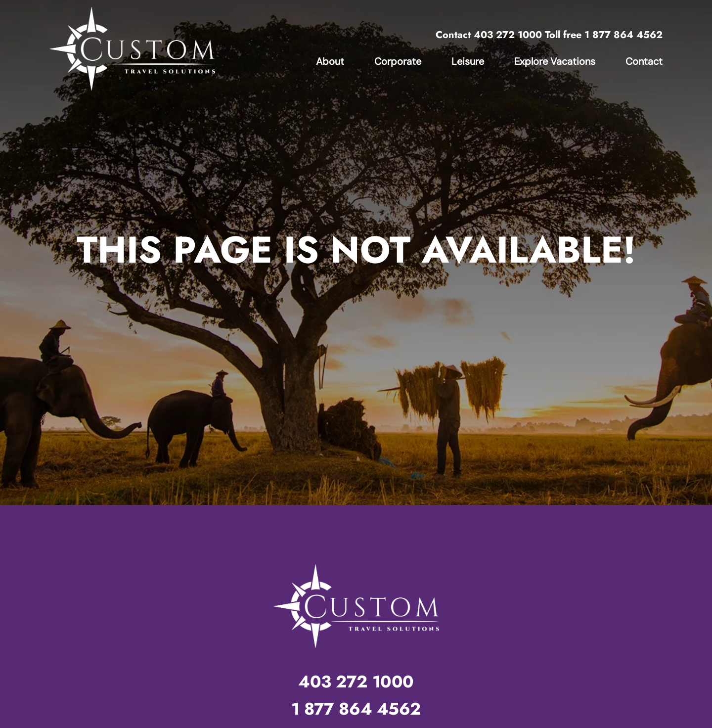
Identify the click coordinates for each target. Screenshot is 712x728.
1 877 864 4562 (623, 35)
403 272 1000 (508, 35)
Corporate (398, 61)
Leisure (468, 61)
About (330, 61)
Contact (644, 61)
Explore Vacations (555, 61)
